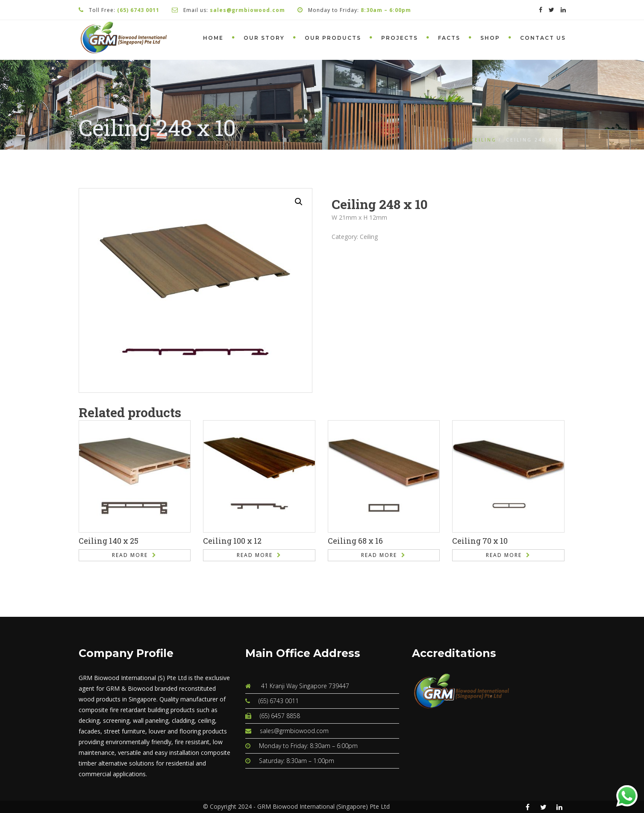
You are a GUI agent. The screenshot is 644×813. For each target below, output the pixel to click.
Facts (449, 38)
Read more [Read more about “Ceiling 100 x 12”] (255, 555)
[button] (299, 202)
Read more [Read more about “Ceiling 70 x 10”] (504, 555)
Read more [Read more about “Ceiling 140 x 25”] (130, 555)
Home (213, 38)
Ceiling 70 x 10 (480, 541)
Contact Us (543, 38)
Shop (490, 38)
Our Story (264, 38)
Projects (400, 38)
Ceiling (484, 140)
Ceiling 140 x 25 (109, 541)
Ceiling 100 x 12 (232, 541)
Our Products (333, 38)
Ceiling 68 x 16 (355, 541)
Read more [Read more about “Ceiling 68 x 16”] (379, 555)
